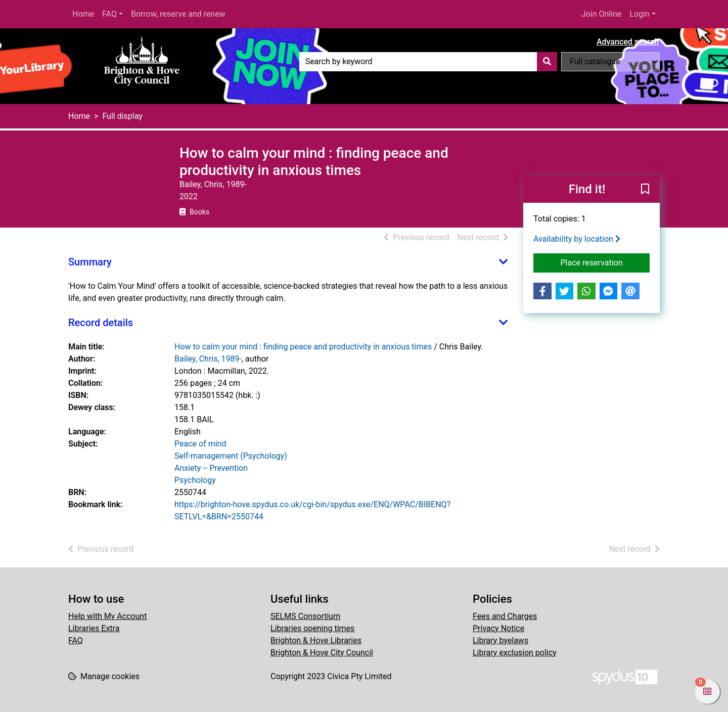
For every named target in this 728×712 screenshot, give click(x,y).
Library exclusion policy (515, 653)
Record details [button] (101, 323)
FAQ (109, 14)
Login (639, 14)
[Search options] (610, 62)
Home (83, 14)
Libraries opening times (312, 628)
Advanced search (628, 42)
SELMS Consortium (305, 616)
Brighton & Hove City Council (322, 653)
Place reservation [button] (605, 262)
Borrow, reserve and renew (178, 14)
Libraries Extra (94, 628)
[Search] (547, 62)
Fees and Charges (505, 616)
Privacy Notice (498, 628)
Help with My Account (107, 616)
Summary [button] (90, 262)
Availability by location (577, 239)
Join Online (602, 14)
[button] (645, 190)
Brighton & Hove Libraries (316, 640)
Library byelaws (500, 640)
